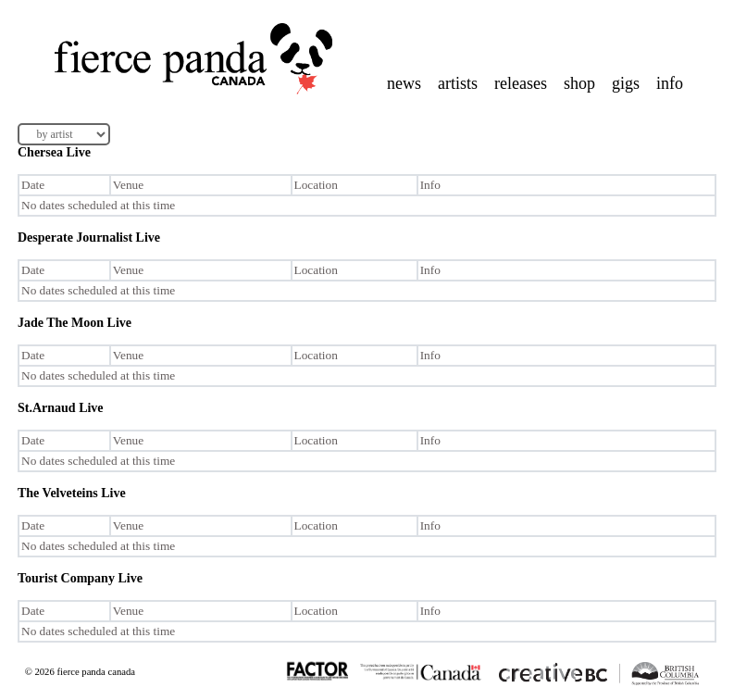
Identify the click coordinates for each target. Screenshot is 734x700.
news (404, 83)
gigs (626, 83)
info (670, 83)
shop (579, 83)
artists (458, 83)
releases (521, 83)
